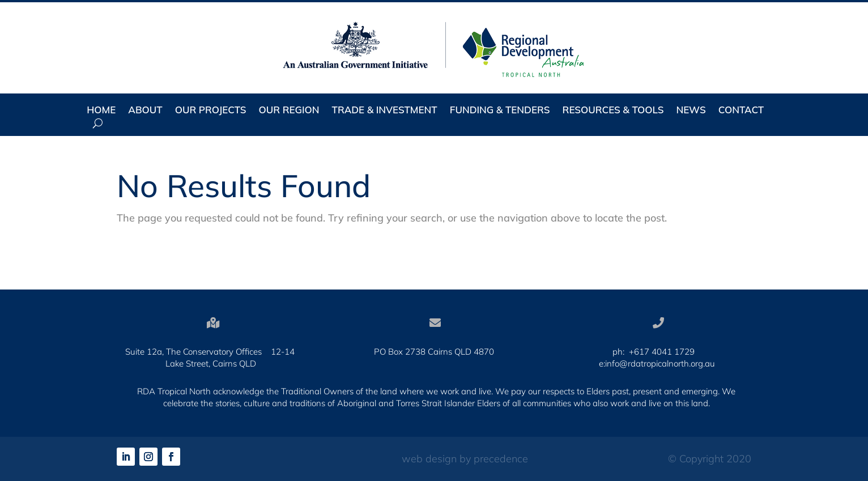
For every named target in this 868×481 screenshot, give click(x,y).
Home (101, 111)
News (691, 111)
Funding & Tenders (500, 111)
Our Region (289, 111)
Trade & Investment (385, 111)
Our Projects (211, 111)
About (145, 111)
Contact (741, 111)
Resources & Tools (613, 111)
